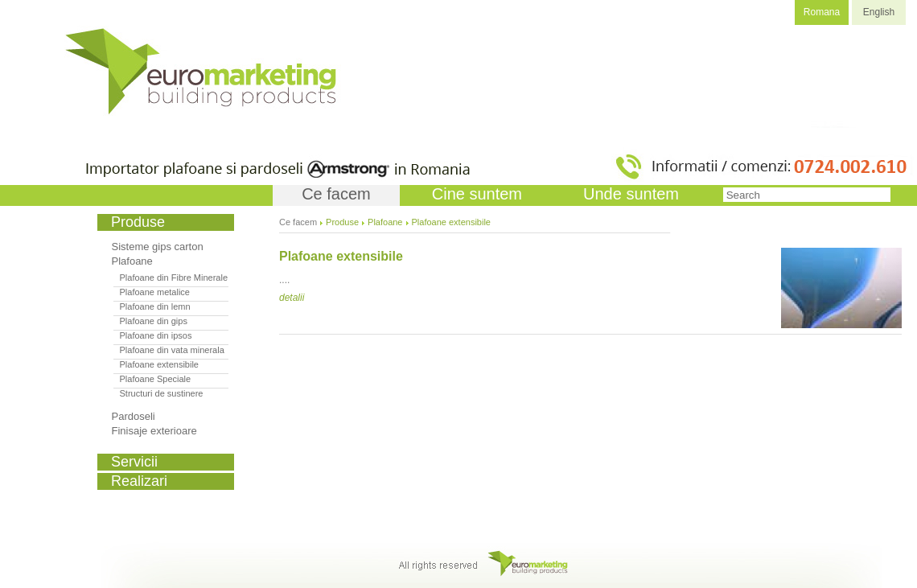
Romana (822, 12)
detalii (292, 298)
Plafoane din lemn (155, 306)
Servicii (134, 462)
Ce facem (336, 194)
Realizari (139, 481)
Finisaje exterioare (154, 431)
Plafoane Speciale (156, 379)
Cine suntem (477, 194)
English (879, 12)
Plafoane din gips (154, 321)
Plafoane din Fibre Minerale (174, 278)
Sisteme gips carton (158, 247)
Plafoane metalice (155, 292)
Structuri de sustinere (162, 393)
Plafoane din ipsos (156, 335)
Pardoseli (134, 416)
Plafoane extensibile (159, 364)
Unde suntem (631, 194)
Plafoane (132, 261)
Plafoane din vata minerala (172, 350)
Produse (342, 222)
